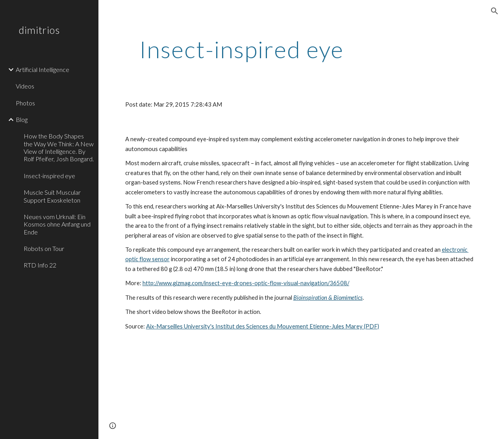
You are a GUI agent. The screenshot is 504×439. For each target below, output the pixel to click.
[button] (495, 11)
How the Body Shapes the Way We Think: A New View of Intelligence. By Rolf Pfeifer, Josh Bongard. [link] (59, 147)
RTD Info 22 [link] (40, 265)
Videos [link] (25, 86)
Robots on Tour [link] (44, 248)
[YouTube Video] (194, 391)
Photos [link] (25, 103)
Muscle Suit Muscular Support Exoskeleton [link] (52, 196)
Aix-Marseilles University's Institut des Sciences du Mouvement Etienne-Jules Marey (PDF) (263, 326)
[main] (242, 49)
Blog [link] (22, 119)
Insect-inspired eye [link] (49, 176)
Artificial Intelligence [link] (43, 69)
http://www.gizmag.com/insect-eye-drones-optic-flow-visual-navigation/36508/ (246, 283)
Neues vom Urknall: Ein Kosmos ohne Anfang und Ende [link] (57, 224)
